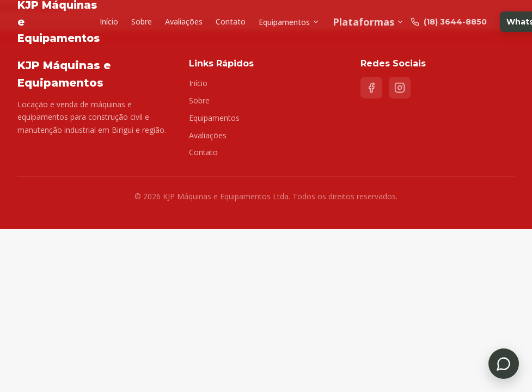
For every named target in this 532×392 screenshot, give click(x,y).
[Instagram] (400, 88)
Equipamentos (289, 22)
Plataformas (368, 22)
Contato (231, 22)
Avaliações (184, 22)
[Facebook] (371, 88)
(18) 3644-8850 (449, 22)
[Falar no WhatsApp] (504, 364)
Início (109, 22)
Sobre (142, 22)
